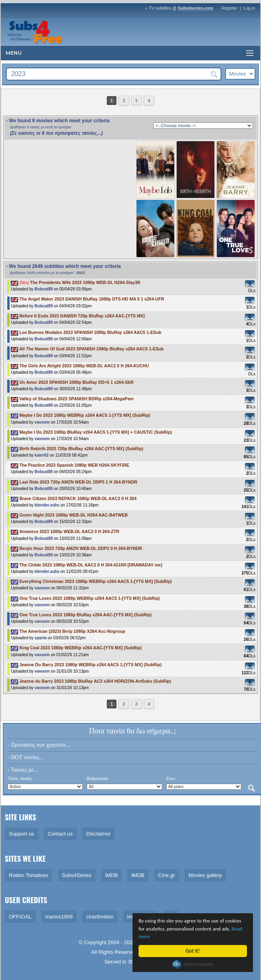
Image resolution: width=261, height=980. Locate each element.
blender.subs (47, 505)
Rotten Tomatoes (29, 875)
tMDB (138, 875)
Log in (249, 8)
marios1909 (59, 917)
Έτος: (171, 779)
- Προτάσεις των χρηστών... (39, 745)
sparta (41, 638)
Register (230, 8)
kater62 (42, 455)
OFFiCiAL (20, 917)
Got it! (193, 951)
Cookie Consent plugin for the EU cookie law (193, 964)
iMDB (112, 875)
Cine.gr (167, 875)
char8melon (100, 917)
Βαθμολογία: (98, 779)
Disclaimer (99, 834)
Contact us (60, 834)
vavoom (42, 422)
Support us (21, 834)
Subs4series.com (196, 8)
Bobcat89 (44, 289)
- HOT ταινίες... (25, 757)
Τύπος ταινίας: (20, 779)
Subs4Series (77, 875)
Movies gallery (205, 875)
